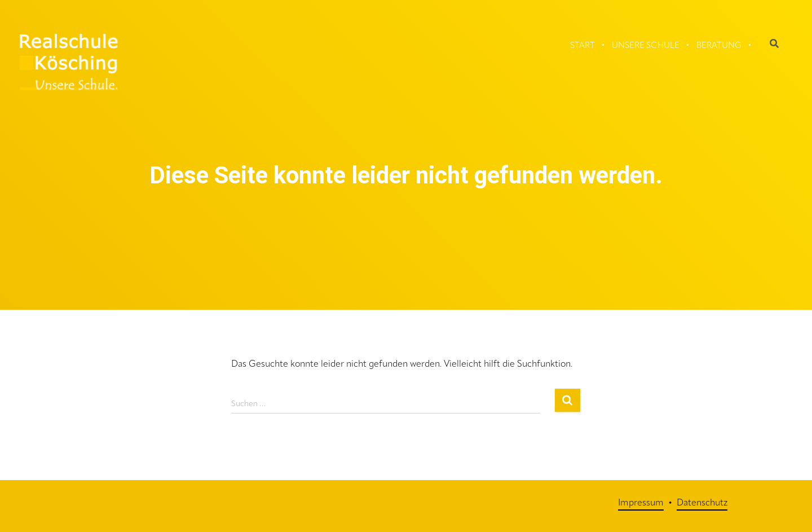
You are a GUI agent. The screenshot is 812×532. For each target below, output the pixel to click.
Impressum (641, 503)
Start (582, 46)
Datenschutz (702, 503)
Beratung (719, 46)
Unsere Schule (646, 46)
